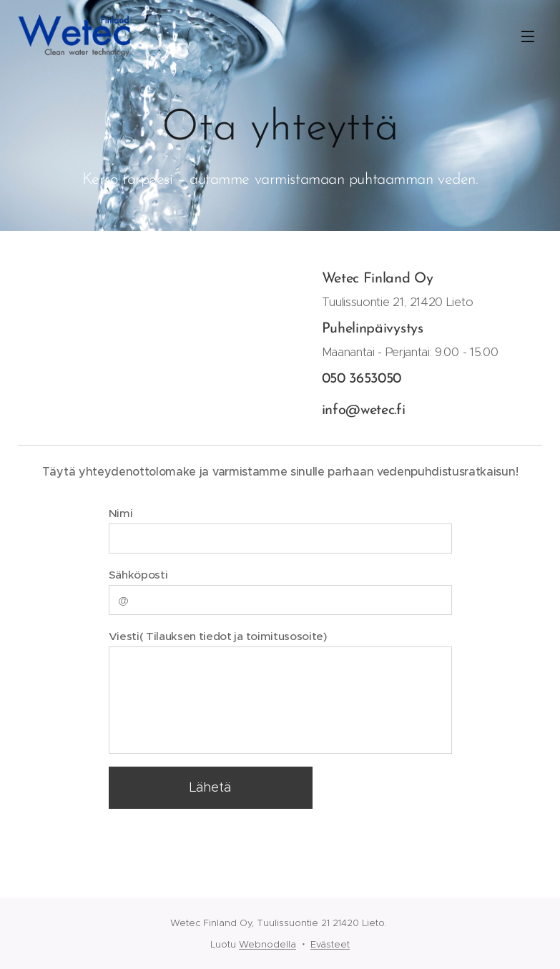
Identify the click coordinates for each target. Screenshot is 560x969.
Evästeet (330, 944)
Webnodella (267, 944)
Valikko (528, 36)
